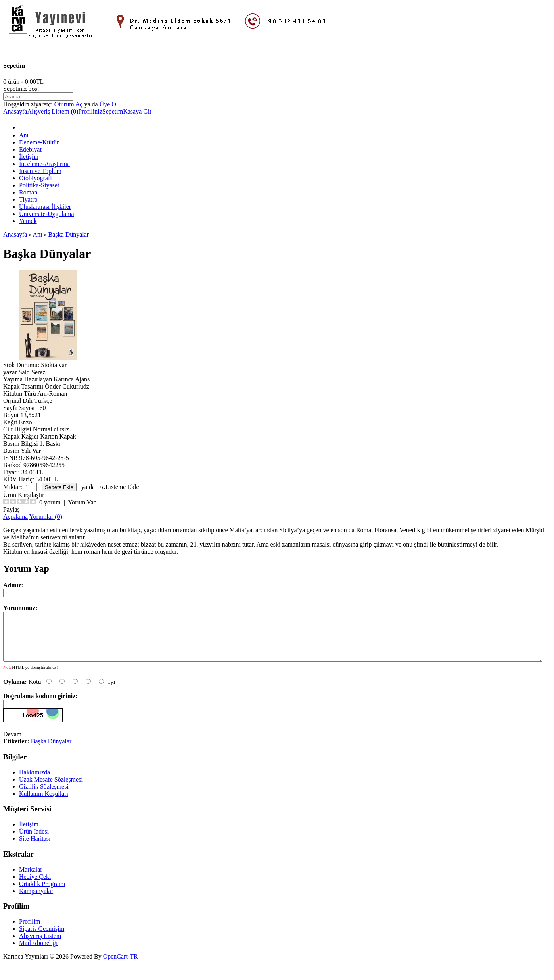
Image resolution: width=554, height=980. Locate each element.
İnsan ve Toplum (40, 171)
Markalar (31, 879)
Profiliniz (90, 111)
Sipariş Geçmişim (42, 938)
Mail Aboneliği (38, 952)
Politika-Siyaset (39, 185)
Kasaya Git (137, 111)
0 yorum (50, 502)
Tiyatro (28, 199)
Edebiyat (30, 149)
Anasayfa (15, 111)
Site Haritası (35, 848)
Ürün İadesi (34, 841)
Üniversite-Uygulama (47, 214)
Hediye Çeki (35, 886)
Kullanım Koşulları (44, 803)
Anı (24, 135)
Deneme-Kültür (39, 142)
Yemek (28, 221)
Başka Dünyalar (69, 234)
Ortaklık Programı (42, 893)
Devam (12, 744)
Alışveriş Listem (40, 945)
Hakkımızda (35, 782)
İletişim (29, 157)
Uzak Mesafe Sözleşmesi (51, 789)
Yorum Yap (82, 502)
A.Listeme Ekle (119, 487)
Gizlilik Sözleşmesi (44, 796)
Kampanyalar (36, 900)
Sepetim (113, 111)
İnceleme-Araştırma (44, 164)
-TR (133, 966)
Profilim (30, 931)
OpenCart (115, 966)
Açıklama (15, 517)
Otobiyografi (35, 178)
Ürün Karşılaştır (24, 495)
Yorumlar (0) (46, 517)
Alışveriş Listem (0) (53, 111)
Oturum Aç (69, 104)
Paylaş (12, 509)
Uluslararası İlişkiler (45, 207)
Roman (28, 192)
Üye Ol (109, 104)
